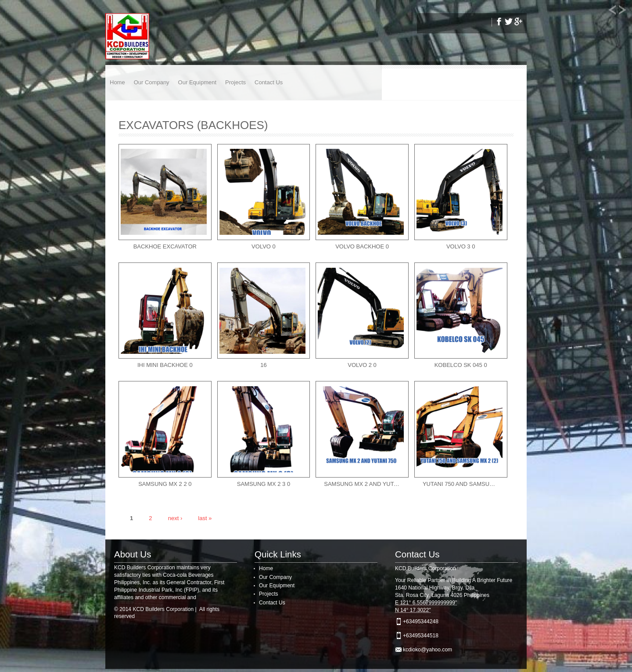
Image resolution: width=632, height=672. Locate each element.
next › (175, 518)
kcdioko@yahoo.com (427, 650)
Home (117, 82)
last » (205, 518)
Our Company (152, 82)
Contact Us (269, 82)
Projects (235, 82)
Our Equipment (197, 82)
